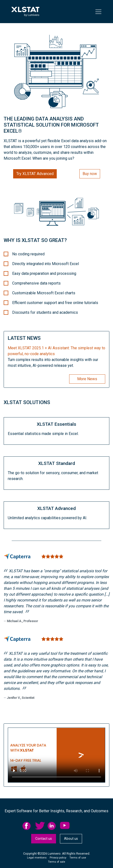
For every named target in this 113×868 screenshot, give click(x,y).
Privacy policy (58, 858)
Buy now (90, 174)
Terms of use (78, 858)
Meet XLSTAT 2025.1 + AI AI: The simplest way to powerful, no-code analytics (56, 351)
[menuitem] (29, 826)
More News (87, 379)
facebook (27, 826)
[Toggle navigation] (98, 12)
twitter (40, 826)
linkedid (52, 826)
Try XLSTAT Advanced (35, 174)
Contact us (44, 839)
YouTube (65, 826)
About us (71, 839)
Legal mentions (37, 858)
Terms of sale (56, 862)
